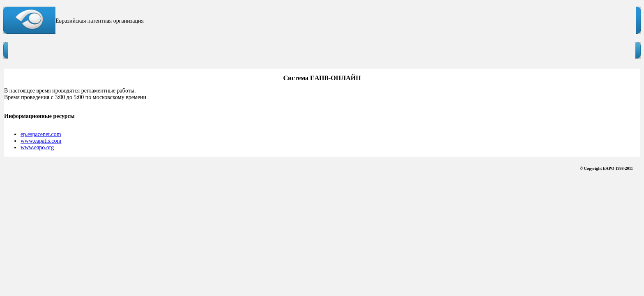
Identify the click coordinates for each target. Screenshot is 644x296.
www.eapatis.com (41, 141)
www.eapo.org (37, 147)
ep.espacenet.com (41, 134)
